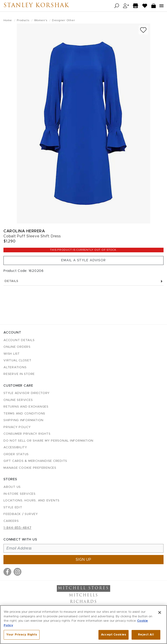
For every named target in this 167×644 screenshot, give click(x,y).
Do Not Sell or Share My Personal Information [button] (48, 441)
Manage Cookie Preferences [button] (30, 468)
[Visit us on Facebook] (7, 572)
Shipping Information (23, 420)
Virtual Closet (17, 361)
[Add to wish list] (143, 30)
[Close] (160, 612)
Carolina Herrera (24, 231)
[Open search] (117, 6)
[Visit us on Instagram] (17, 572)
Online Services (18, 400)
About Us (12, 487)
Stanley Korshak (36, 6)
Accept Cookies (114, 635)
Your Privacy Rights (22, 635)
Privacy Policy (17, 427)
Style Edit (13, 507)
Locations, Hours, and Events (32, 501)
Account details (19, 340)
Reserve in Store (19, 374)
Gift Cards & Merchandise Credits (35, 461)
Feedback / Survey (21, 514)
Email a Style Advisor (83, 260)
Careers (11, 521)
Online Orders (17, 347)
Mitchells (84, 595)
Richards (83, 602)
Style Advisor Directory (26, 393)
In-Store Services (20, 494)
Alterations (15, 367)
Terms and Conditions (24, 414)
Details (83, 281)
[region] (83, 625)
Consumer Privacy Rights (27, 434)
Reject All (146, 635)
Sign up (83, 560)
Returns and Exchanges (26, 407)
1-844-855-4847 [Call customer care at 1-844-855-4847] (17, 528)
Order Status (16, 454)
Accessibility (15, 447)
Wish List (12, 354)
